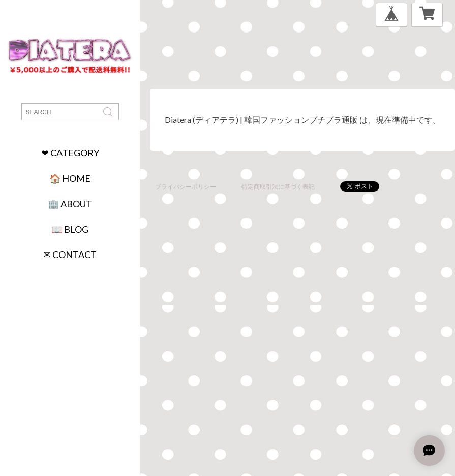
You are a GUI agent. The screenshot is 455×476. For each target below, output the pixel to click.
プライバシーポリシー (186, 187)
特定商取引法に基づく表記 (278, 187)
